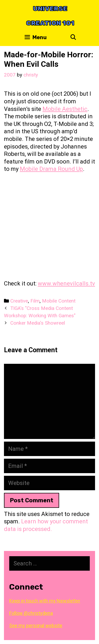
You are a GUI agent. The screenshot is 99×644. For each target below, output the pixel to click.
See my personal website (36, 625)
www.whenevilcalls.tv (66, 283)
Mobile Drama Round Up (51, 169)
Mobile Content (59, 301)
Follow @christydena (31, 613)
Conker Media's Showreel (38, 323)
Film (35, 301)
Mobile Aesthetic (65, 109)
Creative (19, 301)
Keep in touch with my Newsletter (45, 601)
